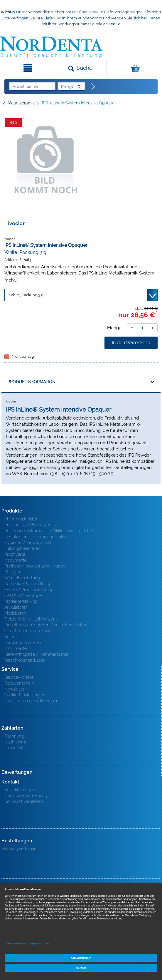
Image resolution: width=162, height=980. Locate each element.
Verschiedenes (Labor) (25, 660)
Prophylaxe (15, 554)
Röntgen (12, 572)
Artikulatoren (16, 607)
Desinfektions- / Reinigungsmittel (36, 537)
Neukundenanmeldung (26, 796)
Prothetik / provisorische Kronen (35, 566)
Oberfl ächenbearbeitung (27, 631)
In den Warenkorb (131, 343)
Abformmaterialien (21, 519)
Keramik (12, 637)
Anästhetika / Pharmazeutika (31, 525)
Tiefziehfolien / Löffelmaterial (31, 619)
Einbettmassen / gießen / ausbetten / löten (45, 625)
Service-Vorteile (19, 677)
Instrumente (16, 560)
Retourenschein (19, 683)
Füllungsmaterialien (22, 548)
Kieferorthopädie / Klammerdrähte (36, 654)
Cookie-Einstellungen (24, 695)
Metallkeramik (21, 103)
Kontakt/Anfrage (20, 790)
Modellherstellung (21, 601)
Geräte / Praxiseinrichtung (29, 590)
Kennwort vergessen (24, 801)
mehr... (11, 280)
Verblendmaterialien (23, 643)
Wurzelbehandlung (22, 578)
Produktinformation (31, 382)
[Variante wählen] (81, 295)
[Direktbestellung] (93, 86)
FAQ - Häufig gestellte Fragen (31, 701)
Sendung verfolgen (19, 848)
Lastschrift (14, 748)
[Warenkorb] (134, 68)
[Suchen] (80, 68)
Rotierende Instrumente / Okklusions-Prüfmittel (49, 531)
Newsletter (15, 689)
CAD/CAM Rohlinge (23, 595)
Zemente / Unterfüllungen (29, 584)
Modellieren (15, 613)
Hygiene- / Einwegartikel (28, 543)
